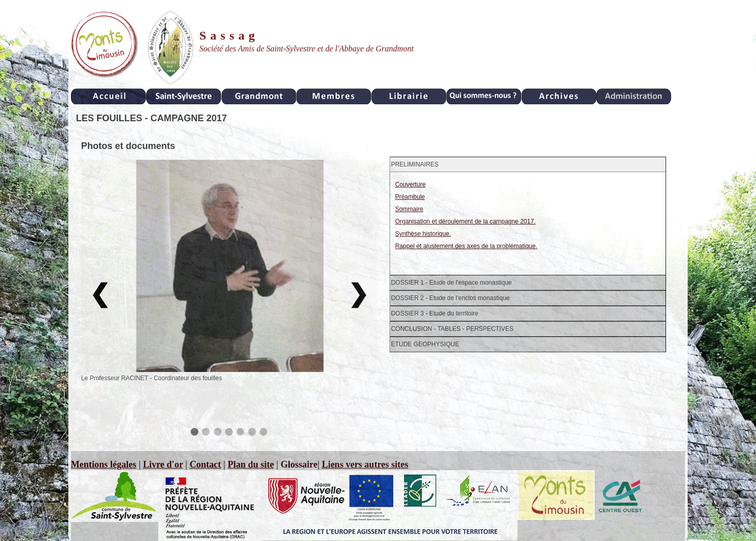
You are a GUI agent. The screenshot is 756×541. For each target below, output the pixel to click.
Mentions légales (104, 464)
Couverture (410, 184)
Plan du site (251, 464)
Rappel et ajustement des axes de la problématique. (466, 246)
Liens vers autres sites (365, 464)
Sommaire (409, 209)
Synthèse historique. (423, 234)
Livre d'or (163, 464)
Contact (205, 464)
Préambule (410, 197)
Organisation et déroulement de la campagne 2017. (466, 221)
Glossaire (299, 464)
